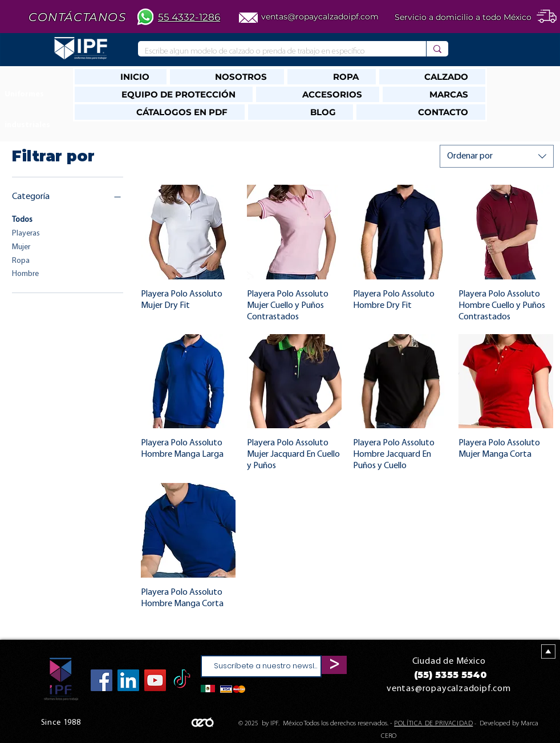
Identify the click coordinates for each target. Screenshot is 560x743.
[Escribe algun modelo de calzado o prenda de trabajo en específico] (273, 52)
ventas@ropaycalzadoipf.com (320, 17)
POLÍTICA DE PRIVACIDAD (433, 724)
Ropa (21, 260)
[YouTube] (155, 680)
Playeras (26, 232)
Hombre (25, 273)
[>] (334, 665)
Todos (22, 219)
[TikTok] (182, 680)
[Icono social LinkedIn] (128, 680)
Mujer (21, 246)
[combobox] (497, 156)
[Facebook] (102, 680)
